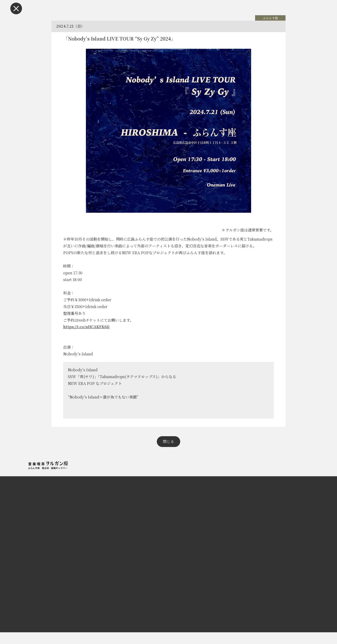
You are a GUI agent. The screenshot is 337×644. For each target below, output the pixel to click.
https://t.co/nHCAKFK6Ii (89, 333)
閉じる (168, 453)
